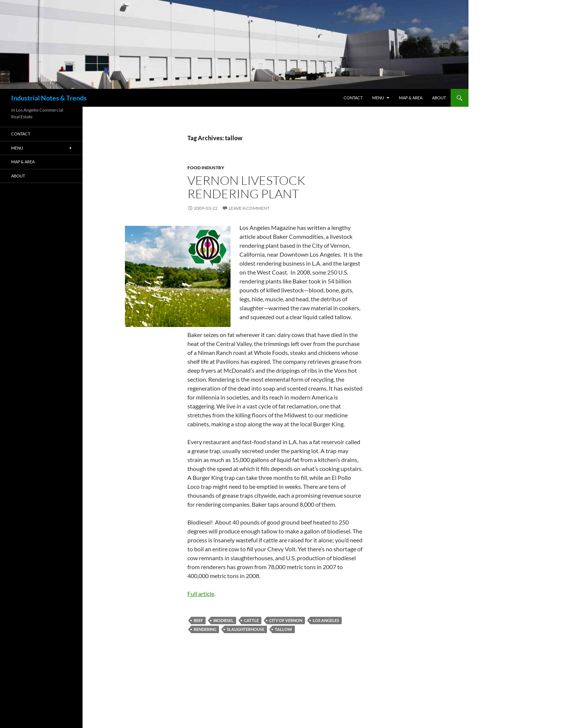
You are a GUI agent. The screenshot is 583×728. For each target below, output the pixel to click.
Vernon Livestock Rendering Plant (246, 187)
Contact (353, 98)
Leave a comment (249, 208)
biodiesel (223, 620)
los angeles (326, 620)
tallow (284, 629)
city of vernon (286, 620)
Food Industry (206, 168)
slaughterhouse (246, 629)
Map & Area (411, 98)
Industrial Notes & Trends (49, 98)
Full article (201, 594)
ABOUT (439, 98)
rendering (205, 629)
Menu (378, 98)
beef (198, 620)
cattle (251, 620)
